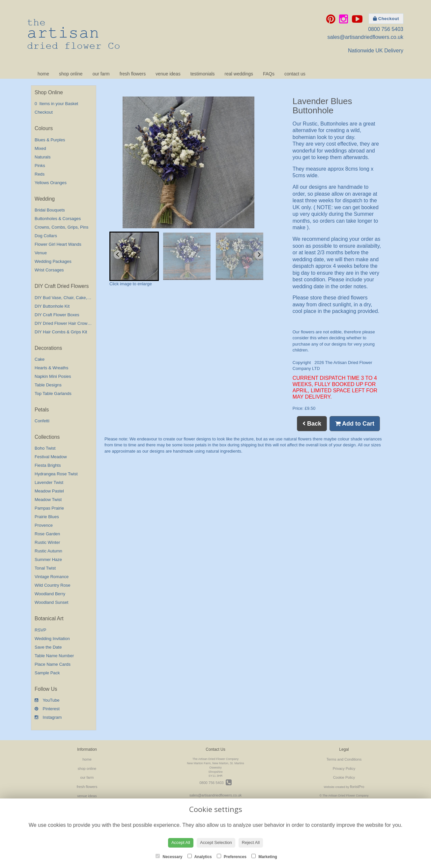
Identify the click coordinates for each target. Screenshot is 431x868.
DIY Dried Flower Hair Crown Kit (65, 323)
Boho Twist (45, 448)
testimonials (203, 74)
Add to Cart (355, 424)
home (43, 74)
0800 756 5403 (386, 29)
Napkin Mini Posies (53, 376)
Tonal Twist (45, 568)
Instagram (48, 717)
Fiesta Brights (48, 465)
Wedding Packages (53, 261)
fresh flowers (133, 74)
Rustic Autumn (48, 551)
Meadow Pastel (49, 491)
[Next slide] (259, 255)
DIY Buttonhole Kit (52, 306)
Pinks (40, 166)
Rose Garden (47, 534)
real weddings (239, 74)
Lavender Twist (49, 482)
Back (312, 424)
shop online (71, 74)
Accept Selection (216, 842)
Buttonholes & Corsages (58, 219)
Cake (40, 359)
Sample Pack (47, 673)
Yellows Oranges (51, 183)
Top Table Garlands (53, 393)
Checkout (386, 19)
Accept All (181, 842)
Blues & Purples (50, 140)
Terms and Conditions (344, 759)
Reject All (251, 842)
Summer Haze (48, 560)
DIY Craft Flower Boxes (57, 315)
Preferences (232, 856)
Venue (41, 253)
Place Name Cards (53, 664)
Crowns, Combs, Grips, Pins (61, 227)
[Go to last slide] (118, 255)
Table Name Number (54, 656)
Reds (40, 174)
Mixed (40, 148)
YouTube (47, 700)
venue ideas (168, 74)
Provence (44, 525)
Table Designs (48, 385)
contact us (295, 74)
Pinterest (47, 709)
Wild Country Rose (52, 585)
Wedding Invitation (52, 639)
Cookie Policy (344, 777)
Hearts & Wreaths (51, 368)
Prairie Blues (47, 517)
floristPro (357, 787)
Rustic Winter (47, 542)
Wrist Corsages (49, 270)
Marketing (264, 856)
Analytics (200, 856)
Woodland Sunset (51, 602)
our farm (101, 74)
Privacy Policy (344, 769)
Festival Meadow (51, 457)
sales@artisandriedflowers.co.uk (365, 37)
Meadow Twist (48, 500)
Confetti (42, 421)
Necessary (169, 856)
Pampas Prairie (49, 508)
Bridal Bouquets (50, 210)
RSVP (40, 630)
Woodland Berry (50, 594)
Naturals (43, 157)
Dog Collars (46, 236)
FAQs (269, 74)
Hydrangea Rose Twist (56, 474)
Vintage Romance (52, 577)
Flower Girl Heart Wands (58, 244)
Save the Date (48, 647)
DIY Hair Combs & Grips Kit (61, 332)
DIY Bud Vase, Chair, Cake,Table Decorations (78, 298)
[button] (134, 256)
